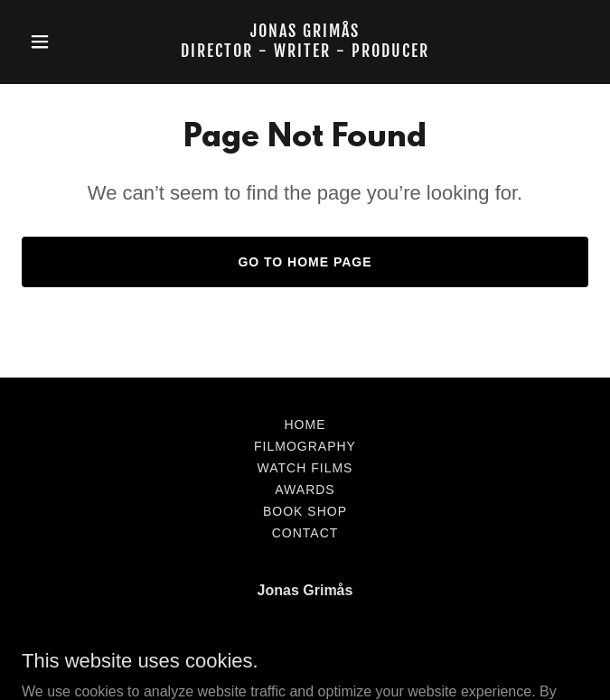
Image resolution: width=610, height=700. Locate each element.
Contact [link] (305, 533)
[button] (64, 42)
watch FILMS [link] (305, 468)
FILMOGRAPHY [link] (305, 446)
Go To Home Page (305, 262)
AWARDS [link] (305, 490)
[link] (305, 52)
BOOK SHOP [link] (305, 511)
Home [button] (305, 425)
